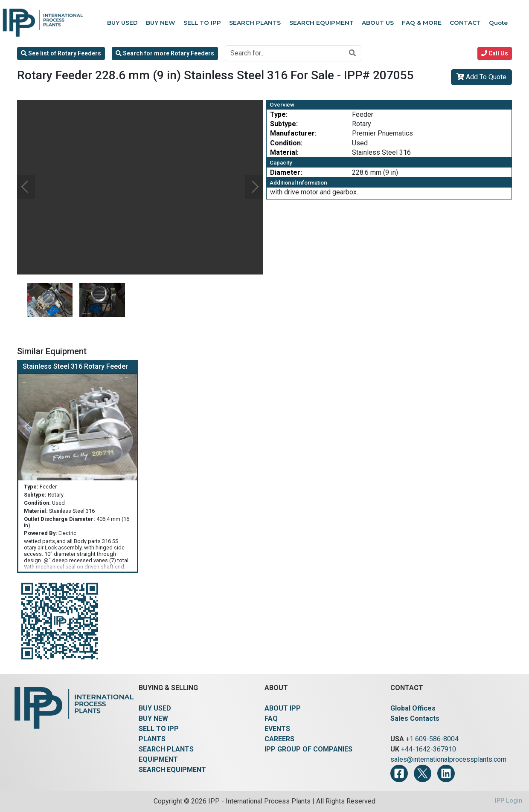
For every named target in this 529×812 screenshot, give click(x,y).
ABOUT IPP (283, 708)
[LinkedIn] (446, 773)
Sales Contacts (415, 718)
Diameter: (286, 172)
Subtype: (284, 124)
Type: (279, 114)
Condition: (286, 143)
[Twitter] (423, 773)
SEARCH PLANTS (166, 749)
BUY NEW (153, 718)
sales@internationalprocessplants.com (448, 759)
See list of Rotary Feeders (61, 53)
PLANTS (152, 739)
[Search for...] (285, 53)
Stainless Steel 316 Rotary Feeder (75, 366)
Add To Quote (481, 77)
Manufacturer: (293, 133)
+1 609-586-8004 (432, 739)
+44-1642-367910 (429, 749)
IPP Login (509, 801)
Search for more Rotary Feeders (165, 53)
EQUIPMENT (158, 759)
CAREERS (279, 739)
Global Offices (413, 708)
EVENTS (277, 729)
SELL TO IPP (159, 729)
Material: (284, 152)
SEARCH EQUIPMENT (172, 770)
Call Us (495, 53)
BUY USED (155, 708)
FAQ (271, 718)
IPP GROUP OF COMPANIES (308, 749)
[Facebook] (399, 773)
